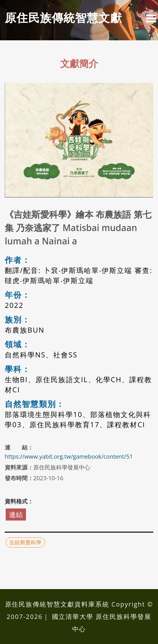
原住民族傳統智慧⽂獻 (63, 17)
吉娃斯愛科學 (25, 542)
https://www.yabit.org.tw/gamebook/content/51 (69, 456)
